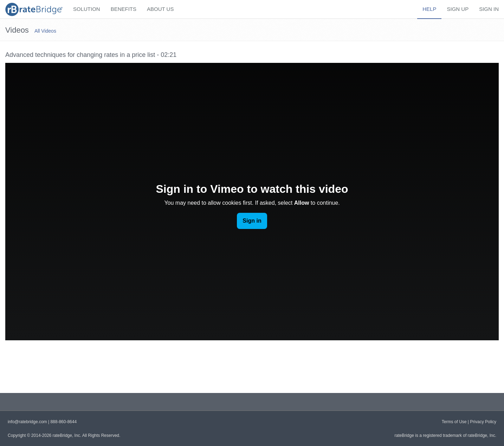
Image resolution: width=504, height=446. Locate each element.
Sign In (489, 9)
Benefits (124, 9)
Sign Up (458, 9)
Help (429, 9)
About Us (160, 9)
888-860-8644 (63, 422)
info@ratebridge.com (27, 422)
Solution (87, 9)
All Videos (45, 31)
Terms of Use (454, 422)
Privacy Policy (483, 422)
